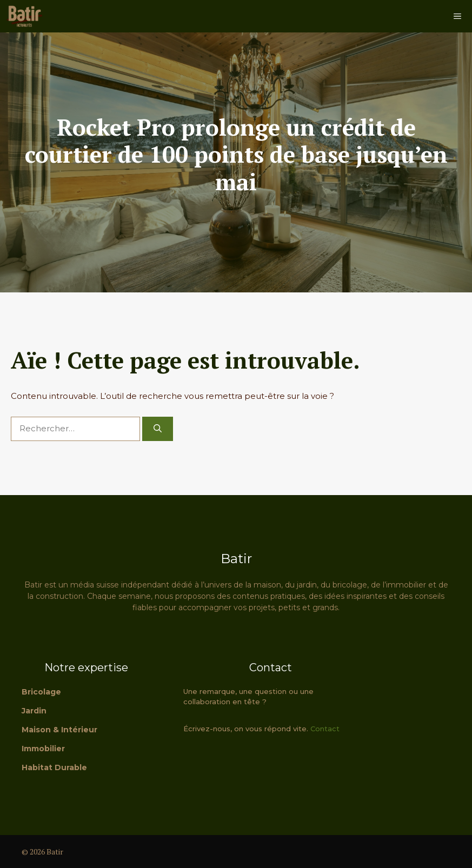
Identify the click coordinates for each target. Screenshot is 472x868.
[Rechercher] (158, 429)
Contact (325, 729)
